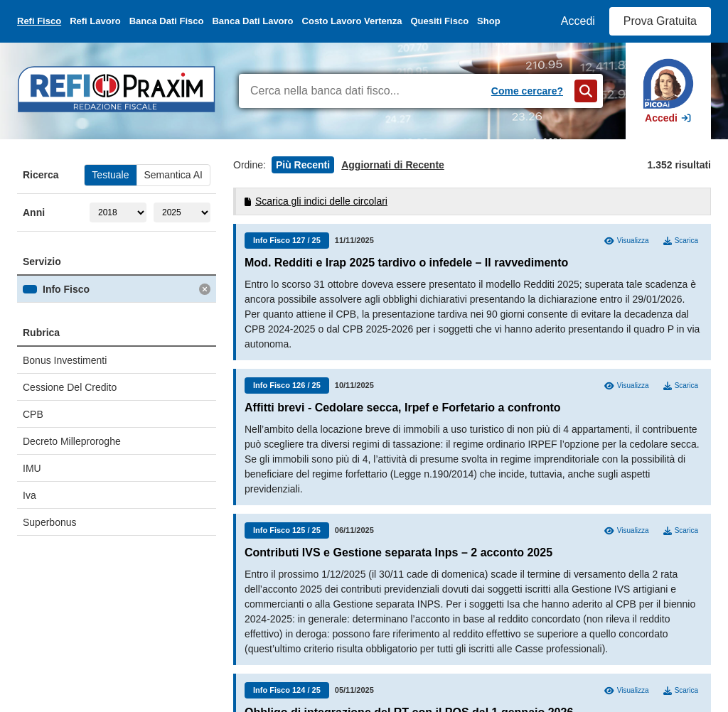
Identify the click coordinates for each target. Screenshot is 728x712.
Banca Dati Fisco (167, 21)
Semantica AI (174, 175)
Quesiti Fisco (439, 21)
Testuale (110, 175)
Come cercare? (527, 91)
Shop (489, 21)
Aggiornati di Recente (393, 165)
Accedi (578, 21)
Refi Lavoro (95, 21)
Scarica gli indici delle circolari (316, 201)
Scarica (681, 241)
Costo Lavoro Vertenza (352, 21)
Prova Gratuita (660, 21)
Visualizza (626, 241)
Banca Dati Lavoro (252, 21)
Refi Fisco (39, 21)
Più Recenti (303, 165)
